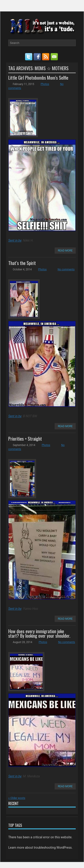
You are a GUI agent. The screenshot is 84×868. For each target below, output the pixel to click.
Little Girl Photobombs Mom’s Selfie (38, 78)
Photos (45, 84)
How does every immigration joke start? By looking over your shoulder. (39, 633)
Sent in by (15, 240)
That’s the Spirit (22, 263)
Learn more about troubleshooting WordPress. (40, 848)
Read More (65, 251)
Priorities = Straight (25, 439)
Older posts (17, 798)
